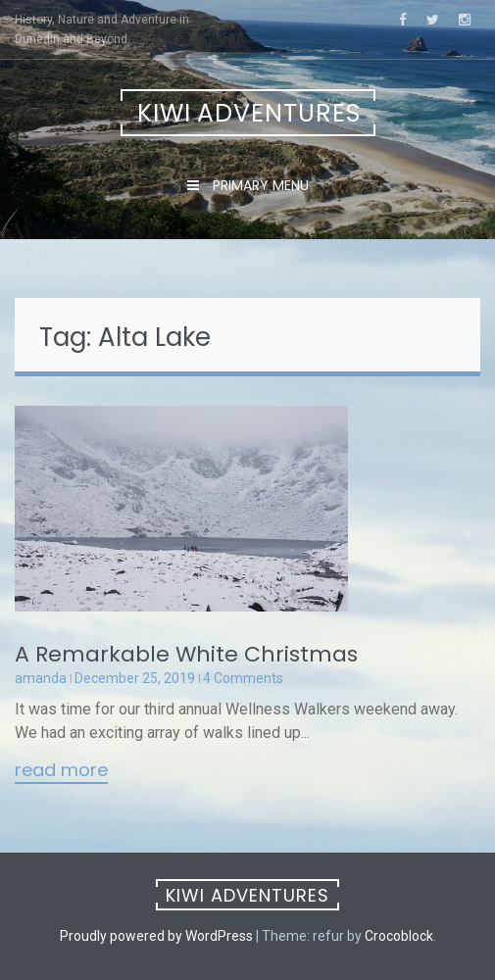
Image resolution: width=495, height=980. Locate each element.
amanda (41, 678)
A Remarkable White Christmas (186, 654)
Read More (61, 771)
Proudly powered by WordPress (156, 936)
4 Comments (243, 678)
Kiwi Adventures (249, 113)
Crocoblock (399, 936)
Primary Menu (259, 185)
